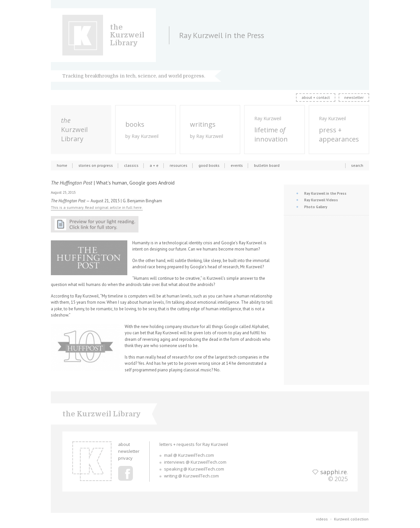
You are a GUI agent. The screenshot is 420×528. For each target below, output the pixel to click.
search (357, 165)
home (62, 165)
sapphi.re (334, 472)
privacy (125, 458)
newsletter (354, 97)
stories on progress (96, 165)
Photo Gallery (316, 207)
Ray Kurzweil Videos (321, 200)
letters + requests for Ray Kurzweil (194, 444)
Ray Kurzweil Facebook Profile (126, 473)
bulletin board (267, 165)
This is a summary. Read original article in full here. (97, 207)
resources (178, 165)
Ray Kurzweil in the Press (325, 193)
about (124, 444)
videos (322, 519)
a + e (154, 165)
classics (131, 165)
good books (209, 165)
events (237, 165)
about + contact (316, 97)
